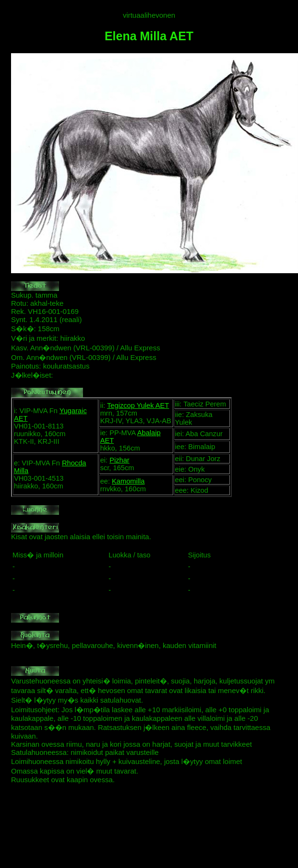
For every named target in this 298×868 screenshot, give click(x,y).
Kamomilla (128, 481)
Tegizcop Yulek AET (138, 405)
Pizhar (119, 460)
